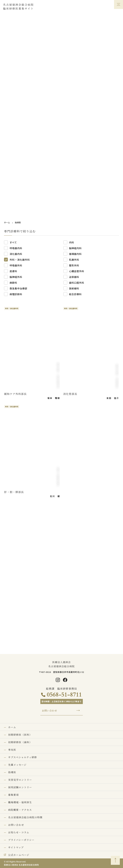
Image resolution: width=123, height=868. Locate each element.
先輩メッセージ (17, 765)
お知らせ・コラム (19, 832)
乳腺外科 (74, 260)
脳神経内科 (75, 248)
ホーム (7, 222)
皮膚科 (13, 271)
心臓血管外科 (77, 271)
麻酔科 (13, 283)
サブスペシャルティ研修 (23, 757)
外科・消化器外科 (20, 260)
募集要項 (13, 795)
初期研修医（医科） (20, 735)
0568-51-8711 (64, 695)
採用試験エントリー (20, 787)
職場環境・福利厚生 (20, 802)
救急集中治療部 (18, 288)
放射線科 (74, 288)
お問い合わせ (50, 711)
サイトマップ (16, 847)
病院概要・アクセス (20, 810)
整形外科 (74, 265)
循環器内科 (75, 254)
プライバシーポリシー (21, 840)
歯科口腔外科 (77, 283)
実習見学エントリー (20, 780)
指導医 (12, 772)
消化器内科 (16, 254)
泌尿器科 (74, 277)
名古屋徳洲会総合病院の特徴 (25, 817)
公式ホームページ (19, 855)
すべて (13, 242)
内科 (72, 242)
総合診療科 (75, 294)
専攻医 (12, 750)
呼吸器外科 (16, 265)
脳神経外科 (16, 277)
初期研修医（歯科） (20, 742)
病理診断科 (16, 294)
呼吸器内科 (16, 248)
